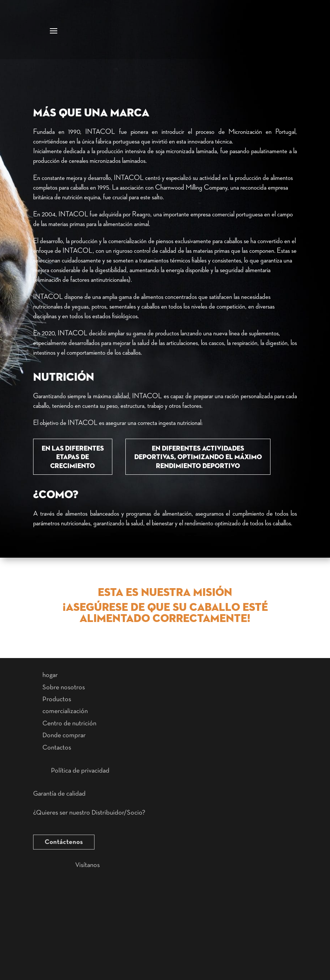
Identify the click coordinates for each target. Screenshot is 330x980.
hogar (50, 675)
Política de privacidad (80, 771)
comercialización (65, 711)
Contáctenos (64, 842)
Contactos (57, 748)
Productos (57, 699)
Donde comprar (64, 735)
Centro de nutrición (69, 723)
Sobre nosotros (64, 687)
